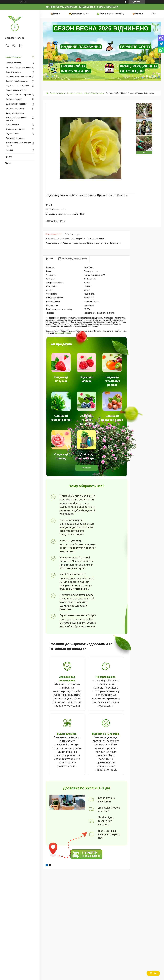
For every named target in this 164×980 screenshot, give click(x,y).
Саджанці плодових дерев (17, 86)
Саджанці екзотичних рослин (19, 76)
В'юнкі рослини (12, 125)
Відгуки (8, 163)
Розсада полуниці (14, 63)
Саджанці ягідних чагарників (18, 95)
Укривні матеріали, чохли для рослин (19, 144)
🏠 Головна (55, 14)
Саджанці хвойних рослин (17, 81)
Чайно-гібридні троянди (94, 93)
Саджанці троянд (14, 99)
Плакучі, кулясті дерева (16, 90)
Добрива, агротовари (15, 129)
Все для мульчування (15, 138)
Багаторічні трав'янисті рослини (16, 119)
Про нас (8, 157)
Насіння (9, 150)
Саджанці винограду (15, 108)
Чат (153, 973)
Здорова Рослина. (63, 333)
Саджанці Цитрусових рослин (19, 67)
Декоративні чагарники (16, 104)
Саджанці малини (14, 72)
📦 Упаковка (138, 14)
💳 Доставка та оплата (79, 14)
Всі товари (87, 468)
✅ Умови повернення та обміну (110, 14)
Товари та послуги (13, 57)
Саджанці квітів (13, 134)
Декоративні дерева (15, 113)
